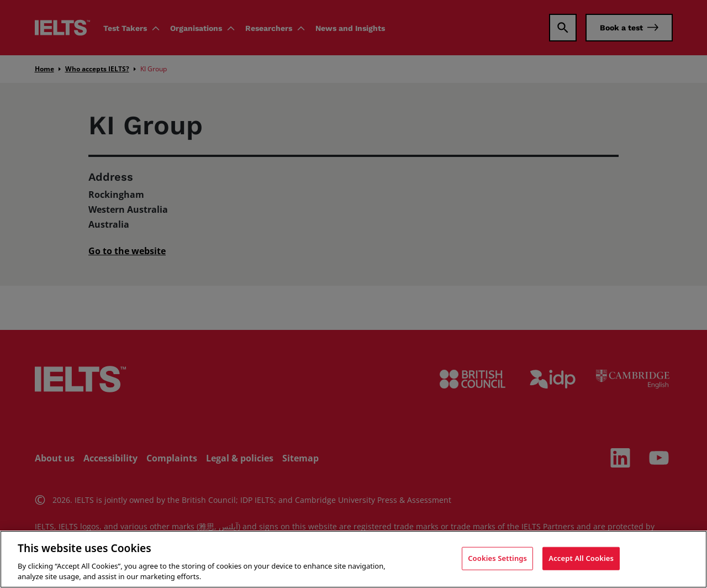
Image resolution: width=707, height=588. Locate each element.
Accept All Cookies (581, 558)
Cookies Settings (497, 558)
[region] (353, 559)
